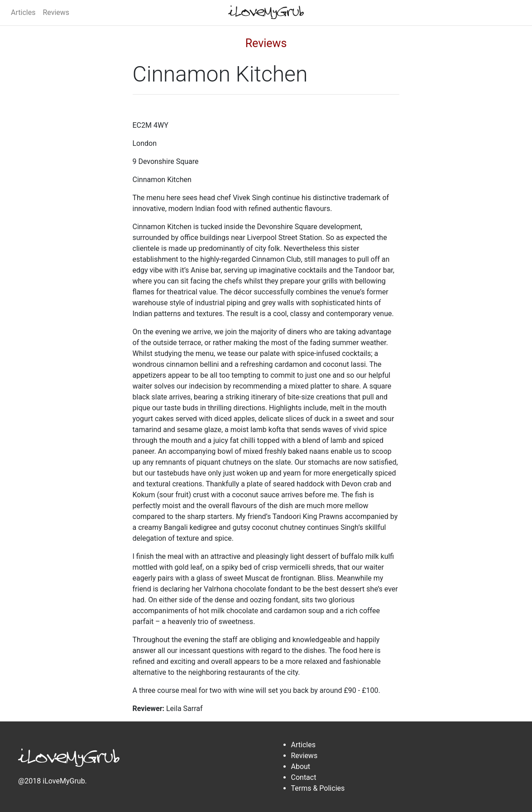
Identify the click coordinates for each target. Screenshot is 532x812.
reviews (266, 43)
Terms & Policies (318, 788)
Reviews (56, 12)
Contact (304, 777)
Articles (23, 12)
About (301, 766)
